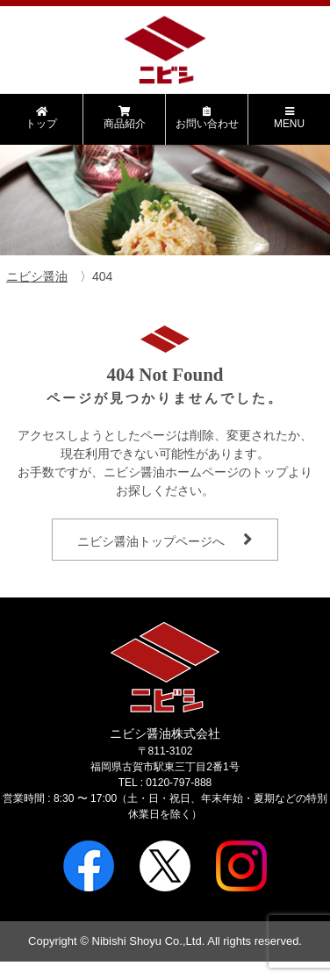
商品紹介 (124, 118)
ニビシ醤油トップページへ (151, 541)
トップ (41, 118)
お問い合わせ (207, 118)
